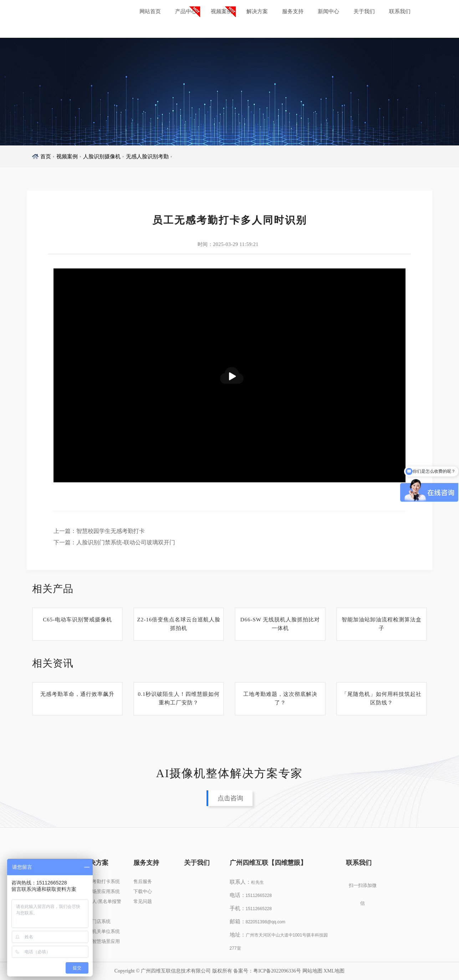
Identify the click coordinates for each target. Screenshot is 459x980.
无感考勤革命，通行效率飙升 (77, 694)
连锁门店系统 (97, 921)
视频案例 (221, 11)
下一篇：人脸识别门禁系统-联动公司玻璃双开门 (114, 542)
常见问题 (143, 901)
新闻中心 (328, 11)
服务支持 (293, 11)
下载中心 (143, 891)
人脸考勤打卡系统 (101, 881)
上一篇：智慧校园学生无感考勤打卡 (99, 531)
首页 (46, 157)
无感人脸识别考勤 (147, 157)
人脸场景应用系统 (101, 891)
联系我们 (400, 11)
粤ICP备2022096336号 (277, 971)
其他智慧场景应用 (101, 941)
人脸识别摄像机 (102, 157)
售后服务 (143, 881)
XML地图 (334, 971)
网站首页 (150, 11)
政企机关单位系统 (101, 931)
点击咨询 (230, 798)
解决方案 (257, 11)
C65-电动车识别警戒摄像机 (77, 620)
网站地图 (312, 971)
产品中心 (186, 11)
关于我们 (364, 11)
